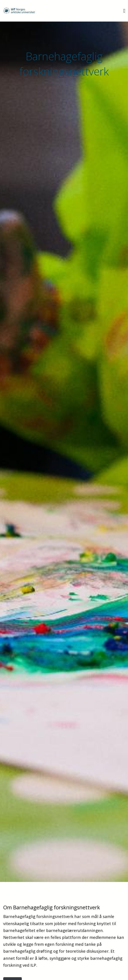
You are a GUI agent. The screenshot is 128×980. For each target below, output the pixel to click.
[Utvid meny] (124, 11)
